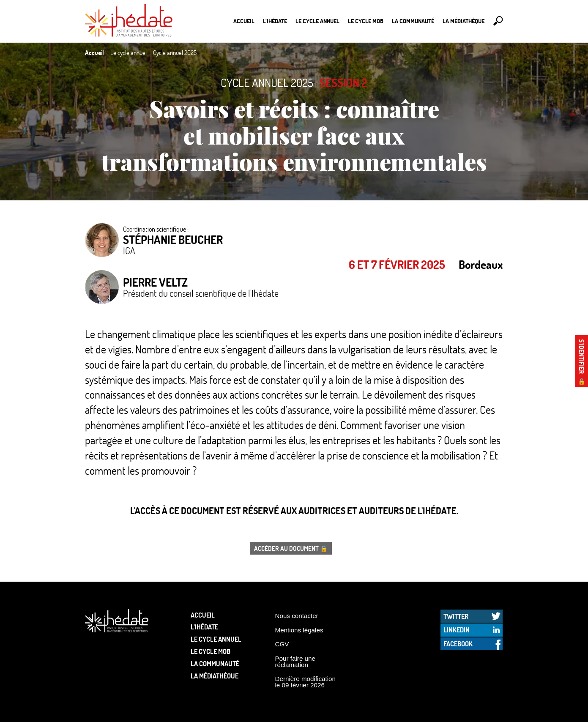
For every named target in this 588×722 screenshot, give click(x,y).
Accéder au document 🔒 (291, 548)
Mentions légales (299, 630)
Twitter (456, 616)
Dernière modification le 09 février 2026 (306, 682)
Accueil (244, 21)
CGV (282, 644)
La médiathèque (464, 21)
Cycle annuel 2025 (267, 83)
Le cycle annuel (317, 21)
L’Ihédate (275, 21)
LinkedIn (457, 630)
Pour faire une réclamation (295, 662)
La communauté (413, 21)
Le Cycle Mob (366, 21)
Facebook (458, 644)
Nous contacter (297, 616)
